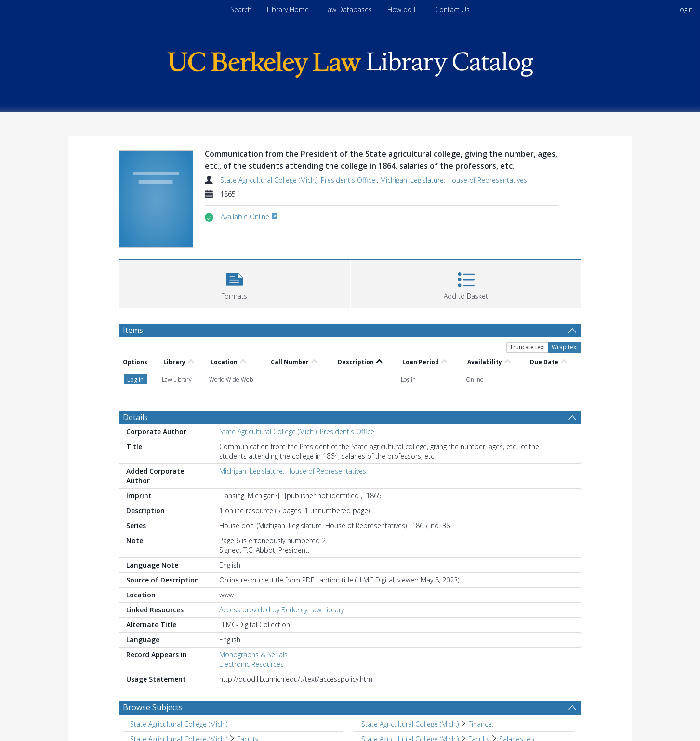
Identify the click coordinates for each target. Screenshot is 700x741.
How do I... (403, 9)
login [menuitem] (686, 9)
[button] (234, 283)
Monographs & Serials (253, 655)
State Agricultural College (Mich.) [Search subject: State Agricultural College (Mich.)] (179, 724)
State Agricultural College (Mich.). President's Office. (298, 180)
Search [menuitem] (241, 9)
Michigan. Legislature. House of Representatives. (454, 180)
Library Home (288, 9)
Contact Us (452, 9)
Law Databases (348, 9)
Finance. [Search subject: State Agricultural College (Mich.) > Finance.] (481, 724)
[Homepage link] (350, 62)
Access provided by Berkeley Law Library (282, 610)
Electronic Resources (251, 664)
